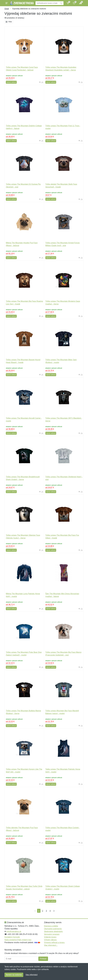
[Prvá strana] (35, 911)
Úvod (7, 9)
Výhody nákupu (50, 940)
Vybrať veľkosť (11, 82)
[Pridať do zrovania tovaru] (42, 82)
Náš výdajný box (25, 940)
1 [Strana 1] (39, 911)
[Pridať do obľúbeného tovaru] (40, 82)
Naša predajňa (10, 940)
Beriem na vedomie (14, 975)
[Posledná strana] (53, 911)
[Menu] (7, 3)
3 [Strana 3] (46, 911)
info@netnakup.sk (14, 931)
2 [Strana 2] (43, 911)
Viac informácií (32, 975)
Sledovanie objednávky (53, 931)
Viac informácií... (51, 945)
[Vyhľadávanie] (47, 3)
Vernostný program (52, 934)
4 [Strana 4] (50, 911)
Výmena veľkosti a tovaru (54, 942)
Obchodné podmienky (53, 929)
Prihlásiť (43, 959)
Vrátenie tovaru (50, 937)
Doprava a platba (51, 926)
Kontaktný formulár (12, 937)
